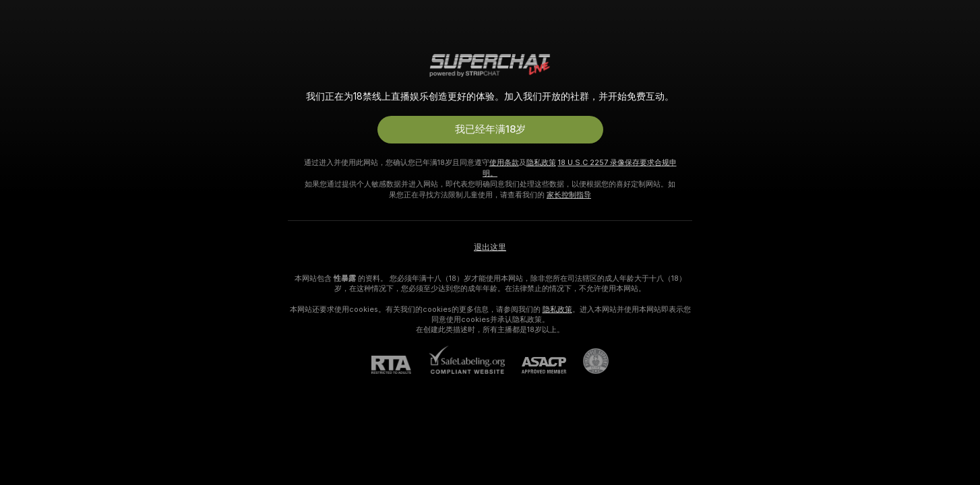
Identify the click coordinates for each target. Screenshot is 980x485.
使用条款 (504, 162)
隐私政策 (541, 162)
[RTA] (400, 365)
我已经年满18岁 (490, 129)
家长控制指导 (569, 195)
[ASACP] (535, 365)
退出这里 (490, 247)
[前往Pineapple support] (587, 361)
